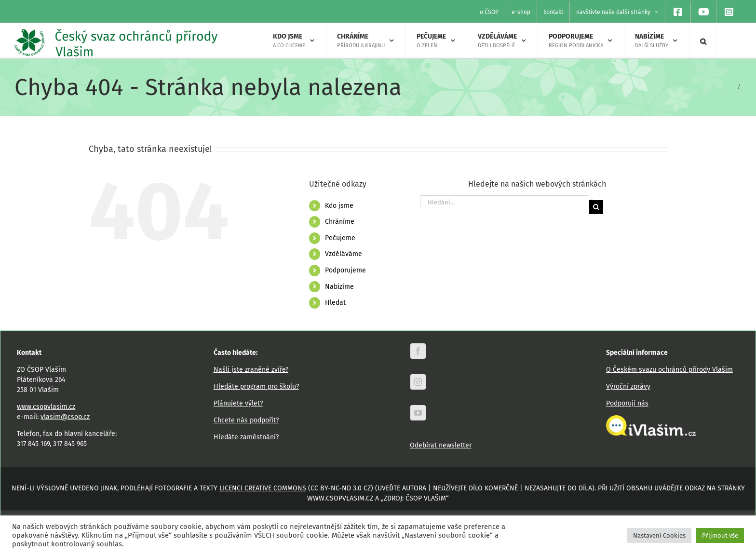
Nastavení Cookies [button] (659, 535)
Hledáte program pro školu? (256, 386)
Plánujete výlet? (238, 403)
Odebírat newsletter (441, 445)
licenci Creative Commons (263, 488)
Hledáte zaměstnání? (246, 437)
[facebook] (418, 351)
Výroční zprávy (628, 386)
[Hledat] (596, 207)
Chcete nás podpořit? (246, 420)
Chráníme (340, 222)
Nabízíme (339, 287)
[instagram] (418, 382)
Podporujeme (345, 270)
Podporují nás (627, 403)
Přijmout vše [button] (720, 535)
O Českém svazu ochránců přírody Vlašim (669, 370)
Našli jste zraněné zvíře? (251, 370)
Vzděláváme (344, 254)
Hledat (335, 303)
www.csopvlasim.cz (46, 407)
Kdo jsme (339, 206)
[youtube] (418, 413)
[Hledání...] (504, 202)
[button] (703, 41)
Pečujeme (340, 238)
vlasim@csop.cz (65, 417)
